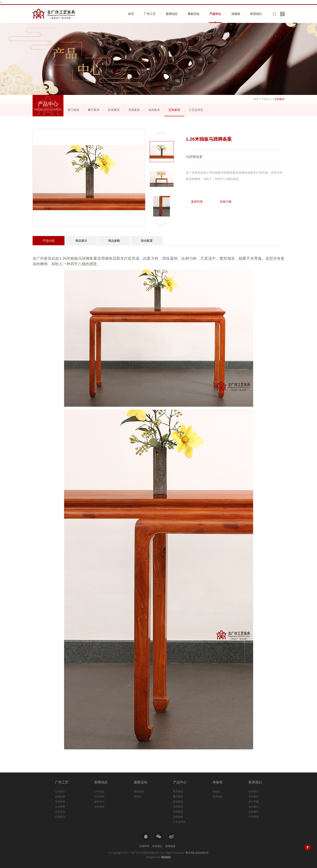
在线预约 (254, 812)
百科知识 (99, 807)
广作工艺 (150, 14)
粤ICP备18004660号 (197, 853)
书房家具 (134, 110)
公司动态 (99, 792)
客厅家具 (74, 110)
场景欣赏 (218, 797)
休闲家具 (154, 110)
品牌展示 (60, 817)
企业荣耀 (60, 807)
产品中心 (215, 18)
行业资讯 (99, 797)
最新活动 (193, 14)
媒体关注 (99, 802)
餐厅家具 (94, 110)
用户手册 (254, 802)
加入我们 (254, 807)
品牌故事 (60, 797)
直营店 (138, 797)
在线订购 (226, 202)
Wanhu (166, 857)
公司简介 (60, 792)
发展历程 (60, 802)
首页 (131, 14)
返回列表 (197, 202)
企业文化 (60, 812)
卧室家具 (114, 110)
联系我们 (256, 14)
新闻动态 (172, 14)
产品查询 (254, 817)
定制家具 (174, 110)
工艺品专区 (196, 110)
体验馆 (236, 14)
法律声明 (144, 846)
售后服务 (254, 797)
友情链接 (170, 846)
